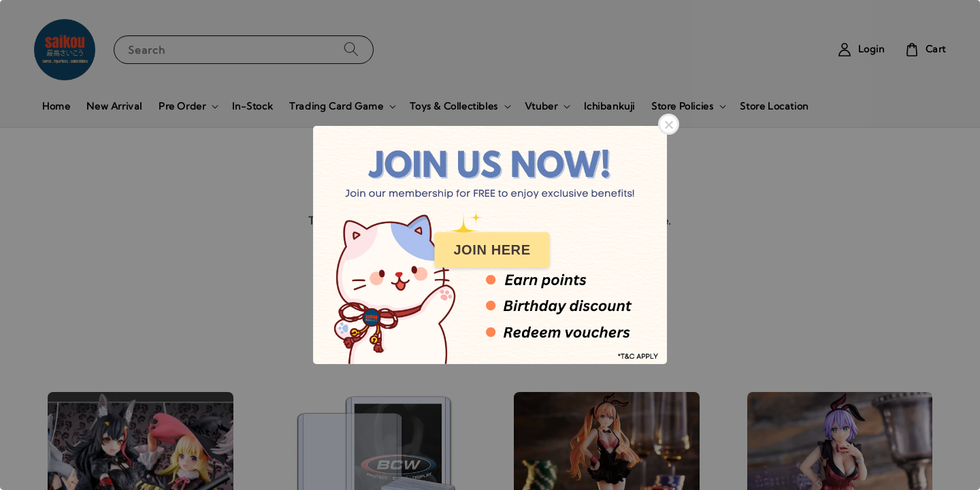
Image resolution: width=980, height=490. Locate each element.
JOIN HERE (492, 250)
